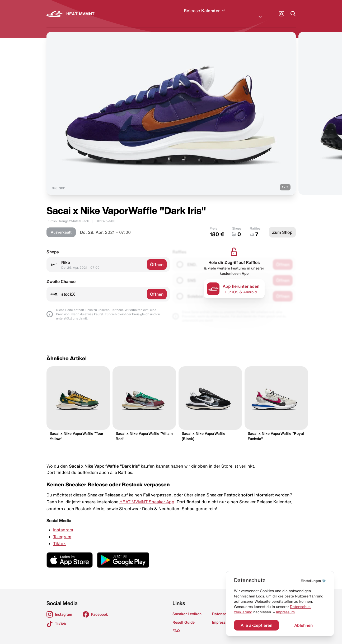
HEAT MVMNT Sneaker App (147, 495)
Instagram (63, 523)
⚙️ (313, 581)
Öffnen (157, 258)
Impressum (285, 612)
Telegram (62, 530)
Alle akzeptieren (256, 625)
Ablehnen (303, 625)
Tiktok (59, 537)
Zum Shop (282, 226)
